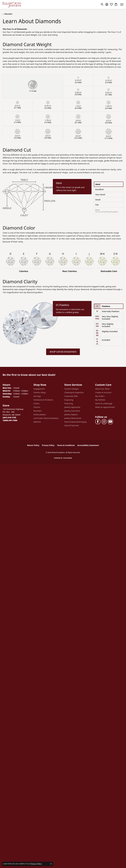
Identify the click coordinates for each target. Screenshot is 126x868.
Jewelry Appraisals (72, 407)
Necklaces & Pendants (43, 400)
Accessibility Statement (88, 445)
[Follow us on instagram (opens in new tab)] (104, 422)
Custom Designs (72, 389)
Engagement (39, 389)
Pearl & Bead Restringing (75, 422)
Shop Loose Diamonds (63, 352)
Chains (36, 403)
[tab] (109, 184)
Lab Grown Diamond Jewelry (46, 418)
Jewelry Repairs (71, 414)
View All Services (72, 425)
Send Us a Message (104, 403)
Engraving (69, 400)
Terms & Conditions (66, 445)
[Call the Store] (9, 417)
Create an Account (103, 392)
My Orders (100, 396)
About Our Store (102, 389)
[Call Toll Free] (10, 420)
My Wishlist (100, 400)
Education (8, 14)
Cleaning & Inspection (74, 392)
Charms (37, 407)
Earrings (37, 396)
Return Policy (33, 445)
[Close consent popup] (51, 864)
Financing (69, 403)
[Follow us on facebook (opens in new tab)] (98, 422)
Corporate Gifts (71, 396)
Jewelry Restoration (73, 418)
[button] (102, 4)
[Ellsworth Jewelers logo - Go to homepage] (12, 4)
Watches (37, 422)
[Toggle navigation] (122, 4)
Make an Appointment (105, 407)
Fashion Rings (40, 392)
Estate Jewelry (40, 414)
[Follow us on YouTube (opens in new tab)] (110, 422)
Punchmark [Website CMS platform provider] (68, 458)
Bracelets (37, 411)
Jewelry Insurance (72, 411)
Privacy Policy (48, 445)
